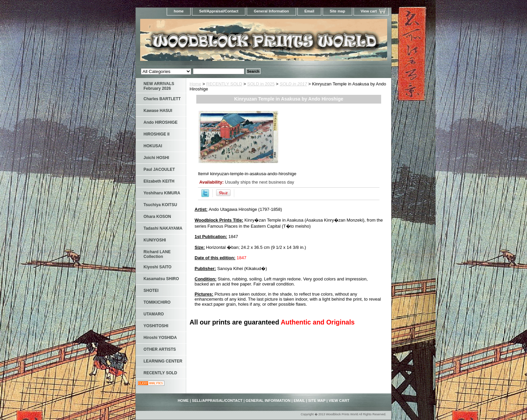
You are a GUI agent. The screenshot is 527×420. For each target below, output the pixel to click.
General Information (271, 11)
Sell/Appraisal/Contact (219, 11)
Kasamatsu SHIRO (161, 279)
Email (309, 11)
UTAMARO (154, 314)
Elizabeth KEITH (159, 181)
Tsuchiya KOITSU (160, 205)
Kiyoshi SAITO (157, 267)
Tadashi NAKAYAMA (163, 228)
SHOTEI (151, 291)
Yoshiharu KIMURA (162, 193)
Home (195, 84)
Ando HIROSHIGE (160, 122)
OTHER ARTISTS (160, 349)
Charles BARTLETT (162, 99)
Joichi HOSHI (156, 158)
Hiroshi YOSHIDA (160, 338)
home (179, 11)
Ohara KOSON (157, 217)
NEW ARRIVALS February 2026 (159, 86)
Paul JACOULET (159, 169)
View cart (369, 11)
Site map (337, 11)
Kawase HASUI (158, 111)
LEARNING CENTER (163, 361)
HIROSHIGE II (156, 134)
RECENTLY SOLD (224, 84)
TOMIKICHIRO (157, 302)
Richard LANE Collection (157, 254)
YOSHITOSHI (156, 326)
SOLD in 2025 (261, 84)
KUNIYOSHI (155, 240)
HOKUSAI (153, 146)
